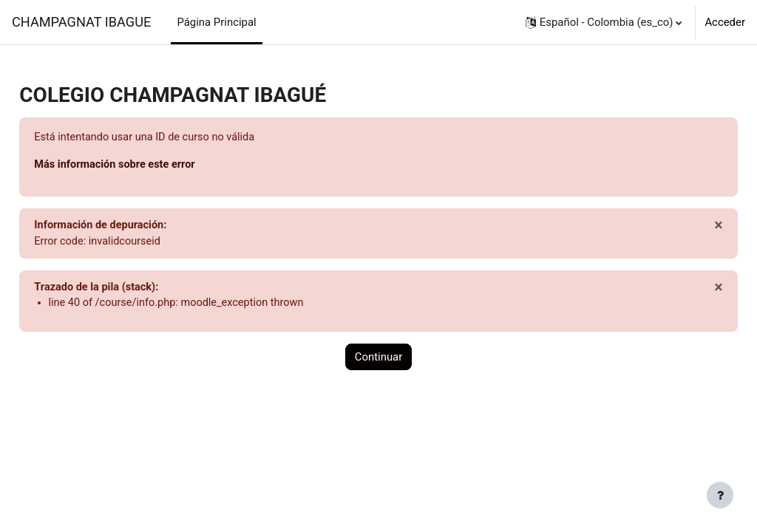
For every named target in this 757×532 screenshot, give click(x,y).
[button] (604, 22)
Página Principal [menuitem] (216, 22)
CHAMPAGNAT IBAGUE (81, 22)
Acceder (725, 22)
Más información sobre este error (150, 166)
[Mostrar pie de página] (720, 495)
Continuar (379, 360)
